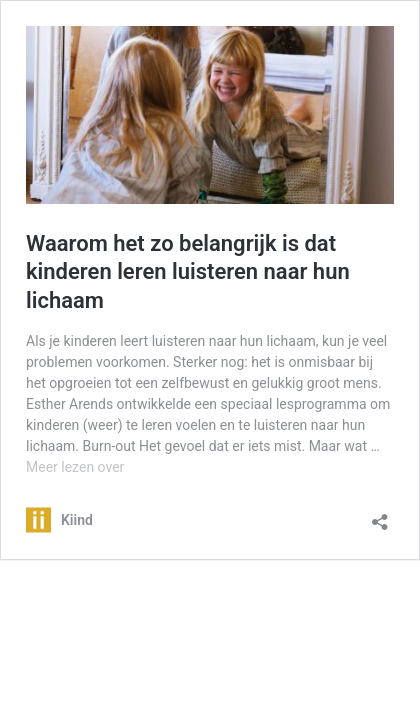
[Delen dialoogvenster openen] (380, 515)
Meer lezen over (75, 467)
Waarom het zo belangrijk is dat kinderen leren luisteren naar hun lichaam (188, 272)
